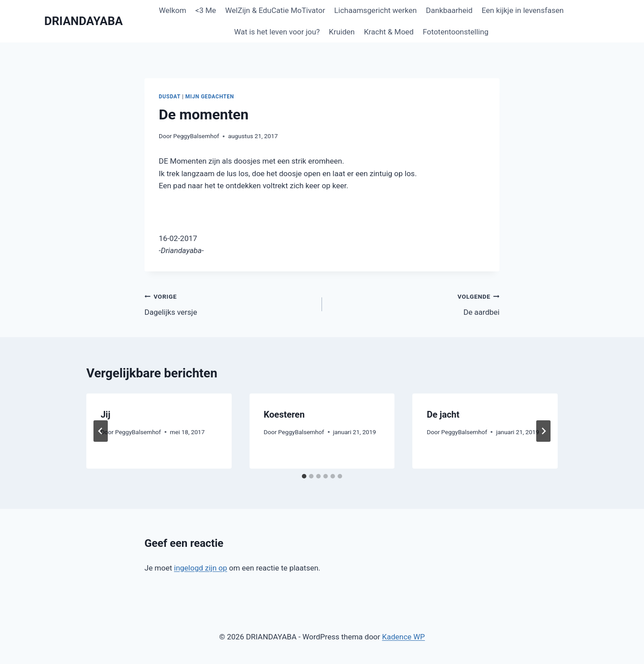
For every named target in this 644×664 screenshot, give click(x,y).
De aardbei (415, 303)
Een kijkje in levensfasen (523, 10)
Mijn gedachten (210, 97)
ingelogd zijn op (201, 568)
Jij (106, 414)
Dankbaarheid (449, 10)
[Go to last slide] (101, 431)
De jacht (443, 414)
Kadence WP (403, 637)
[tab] (304, 476)
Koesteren (284, 414)
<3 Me (206, 10)
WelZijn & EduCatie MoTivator (275, 10)
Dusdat (170, 97)
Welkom (172, 10)
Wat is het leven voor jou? (277, 32)
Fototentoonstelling (455, 32)
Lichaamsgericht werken (375, 10)
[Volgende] (543, 431)
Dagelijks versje (229, 303)
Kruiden (342, 32)
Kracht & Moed (389, 32)
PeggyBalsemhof (196, 136)
